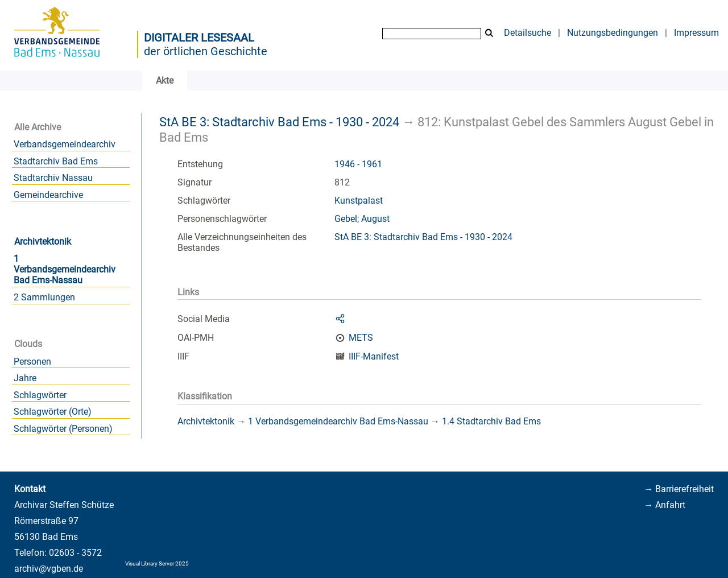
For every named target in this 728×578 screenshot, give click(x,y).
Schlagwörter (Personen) (63, 429)
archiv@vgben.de (49, 569)
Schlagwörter (40, 395)
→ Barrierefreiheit (679, 489)
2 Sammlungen (44, 297)
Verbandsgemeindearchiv (65, 144)
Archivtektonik (43, 241)
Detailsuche (528, 33)
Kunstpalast (359, 201)
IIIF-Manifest (374, 356)
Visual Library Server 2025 (157, 563)
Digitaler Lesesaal (199, 38)
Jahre (25, 378)
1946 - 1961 (358, 164)
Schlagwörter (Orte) (53, 412)
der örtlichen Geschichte (206, 51)
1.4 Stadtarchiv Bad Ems (491, 421)
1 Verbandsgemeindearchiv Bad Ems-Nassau (65, 269)
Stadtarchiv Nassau (53, 178)
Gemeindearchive (48, 195)
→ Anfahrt (665, 505)
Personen (32, 362)
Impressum (696, 33)
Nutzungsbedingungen (613, 33)
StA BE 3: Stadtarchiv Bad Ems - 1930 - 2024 (279, 122)
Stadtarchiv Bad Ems (56, 161)
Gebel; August (362, 219)
